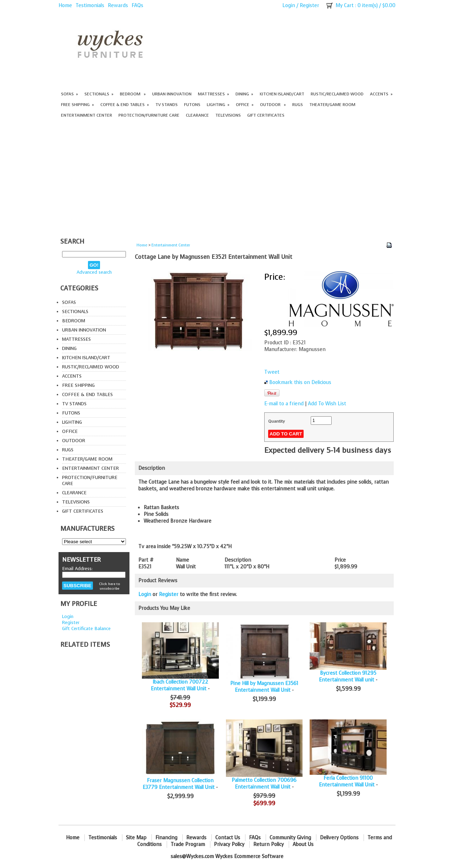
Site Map (136, 838)
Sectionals (99, 94)
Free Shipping (77, 105)
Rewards (118, 5)
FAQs (137, 5)
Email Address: (77, 569)
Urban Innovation (172, 94)
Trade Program (188, 844)
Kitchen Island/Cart (282, 94)
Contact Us (228, 838)
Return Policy (268, 844)
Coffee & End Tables (125, 105)
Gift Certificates (266, 115)
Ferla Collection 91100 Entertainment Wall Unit (347, 781)
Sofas (70, 94)
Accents (381, 94)
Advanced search (94, 272)
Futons (192, 105)
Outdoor (273, 105)
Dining (244, 94)
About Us (303, 844)
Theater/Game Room (332, 105)
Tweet (272, 372)
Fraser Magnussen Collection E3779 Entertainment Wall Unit (179, 784)
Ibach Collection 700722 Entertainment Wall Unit (179, 685)
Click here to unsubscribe (109, 586)
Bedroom (133, 94)
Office (245, 105)
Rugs (298, 105)
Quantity (276, 421)
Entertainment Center (87, 115)
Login (289, 5)
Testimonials (90, 5)
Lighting (218, 105)
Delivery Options (339, 838)
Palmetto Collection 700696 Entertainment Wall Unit (264, 784)
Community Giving (290, 838)
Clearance (197, 115)
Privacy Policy (229, 844)
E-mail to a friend (284, 404)
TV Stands (167, 105)
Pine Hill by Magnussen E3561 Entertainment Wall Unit (264, 687)
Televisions (228, 115)
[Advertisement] (227, 179)
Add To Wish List (327, 404)
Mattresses (214, 94)
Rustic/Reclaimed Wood (337, 94)
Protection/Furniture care (149, 115)
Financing (166, 838)
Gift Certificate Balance (86, 628)
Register (309, 5)
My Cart (345, 5)
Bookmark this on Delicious (300, 382)
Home (65, 5)
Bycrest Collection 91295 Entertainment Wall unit (348, 677)
